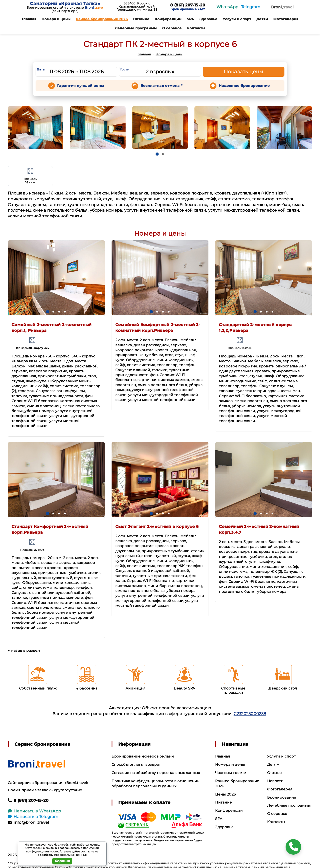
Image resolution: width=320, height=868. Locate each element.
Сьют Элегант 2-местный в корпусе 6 (157, 527)
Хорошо (62, 861)
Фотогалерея (286, 19)
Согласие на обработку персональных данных (156, 773)
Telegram (251, 7)
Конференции (168, 19)
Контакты (196, 28)
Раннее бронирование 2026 (102, 19)
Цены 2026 (225, 794)
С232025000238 (250, 714)
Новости (275, 781)
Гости (125, 69)
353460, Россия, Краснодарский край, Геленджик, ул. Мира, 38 (137, 6)
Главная (29, 19)
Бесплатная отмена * (161, 86)
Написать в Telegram (33, 817)
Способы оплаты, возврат (136, 765)
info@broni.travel (28, 822)
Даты (41, 69)
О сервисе (172, 28)
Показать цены (244, 72)
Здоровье (208, 19)
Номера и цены (56, 19)
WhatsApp (227, 7)
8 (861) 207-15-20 (188, 5)
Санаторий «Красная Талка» (65, 4)
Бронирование (282, 797)
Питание (141, 19)
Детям (262, 19)
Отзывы (275, 773)
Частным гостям (231, 773)
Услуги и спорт (237, 19)
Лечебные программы (136, 28)
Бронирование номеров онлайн (143, 756)
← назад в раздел (24, 650)
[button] (157, 154)
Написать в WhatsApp (34, 811)
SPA (190, 19)
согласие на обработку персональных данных (68, 853)
